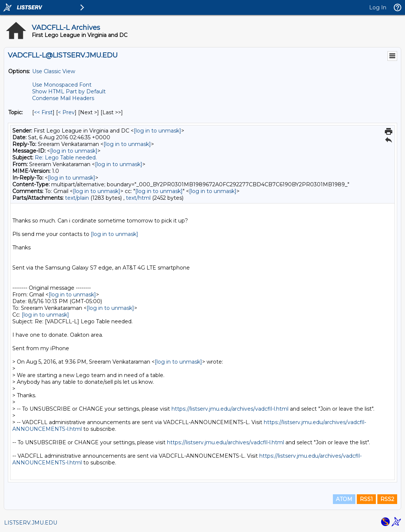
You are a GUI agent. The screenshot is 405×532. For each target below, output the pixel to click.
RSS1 (366, 499)
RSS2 (387, 499)
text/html (138, 198)
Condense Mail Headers (63, 98)
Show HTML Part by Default (69, 91)
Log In (378, 7)
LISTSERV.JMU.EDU (31, 523)
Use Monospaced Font (62, 85)
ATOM (344, 499)
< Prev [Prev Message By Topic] (66, 112)
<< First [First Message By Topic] (43, 112)
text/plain (77, 198)
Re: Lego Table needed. (66, 158)
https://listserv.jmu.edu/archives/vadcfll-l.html (230, 409)
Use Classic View (54, 71)
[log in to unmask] (157, 131)
